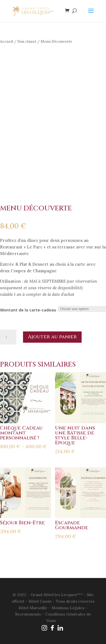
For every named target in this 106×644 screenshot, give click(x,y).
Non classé (27, 41)
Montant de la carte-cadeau (28, 310)
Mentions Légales (68, 608)
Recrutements (28, 614)
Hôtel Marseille (33, 608)
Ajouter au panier (52, 337)
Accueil (7, 41)
